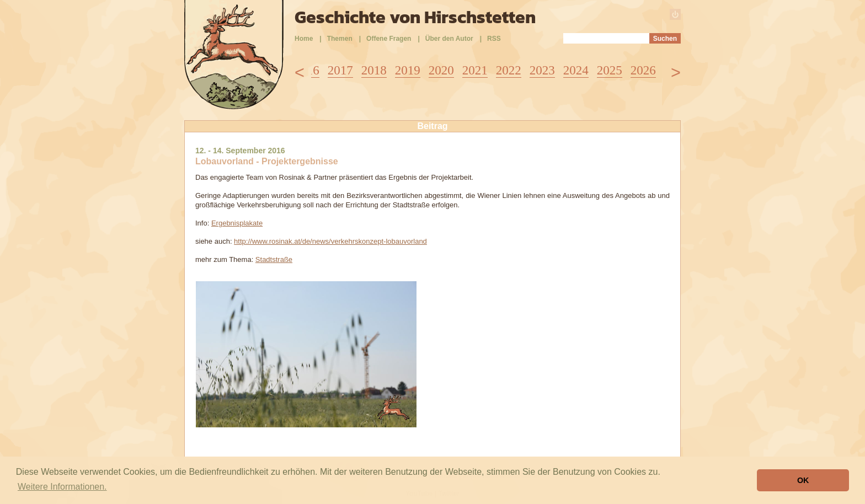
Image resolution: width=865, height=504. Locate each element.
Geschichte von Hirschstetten (415, 17)
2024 (576, 70)
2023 (542, 70)
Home (304, 39)
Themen (340, 39)
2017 (340, 70)
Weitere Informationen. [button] (62, 487)
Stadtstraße (274, 259)
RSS (494, 39)
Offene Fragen (389, 39)
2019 (408, 70)
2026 (643, 70)
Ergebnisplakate (237, 223)
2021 (475, 70)
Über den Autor (449, 39)
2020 (441, 70)
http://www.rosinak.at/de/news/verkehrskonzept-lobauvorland (330, 241)
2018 (374, 70)
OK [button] (803, 480)
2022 (509, 70)
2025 (610, 70)
